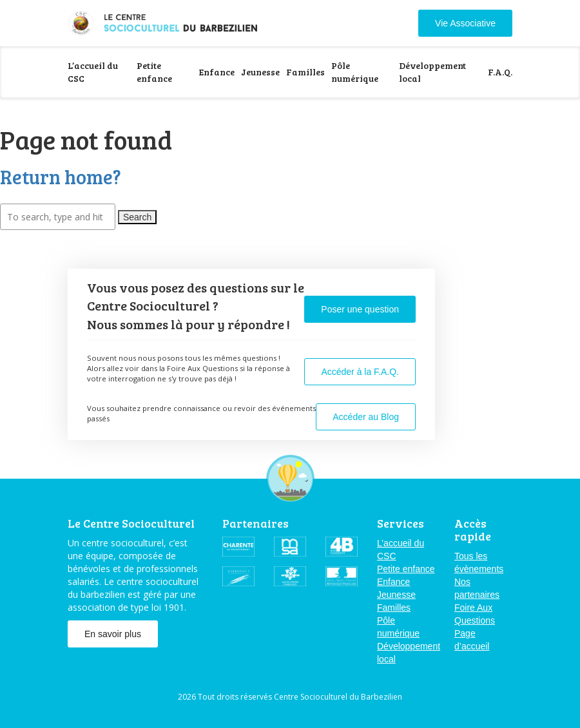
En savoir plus (113, 634)
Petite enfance (154, 72)
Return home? (61, 177)
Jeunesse (260, 72)
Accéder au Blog (366, 417)
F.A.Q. (500, 72)
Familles (305, 72)
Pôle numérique (355, 72)
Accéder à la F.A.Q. (360, 372)
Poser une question (360, 309)
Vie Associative (465, 23)
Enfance (217, 72)
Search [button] (137, 217)
